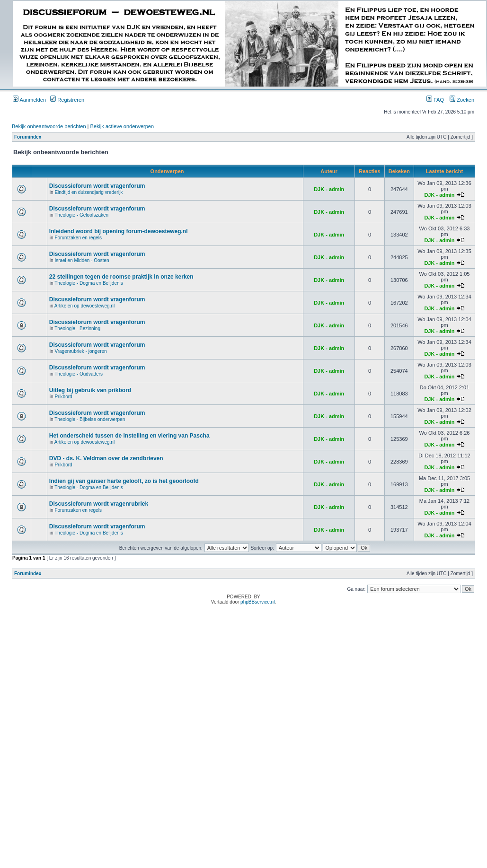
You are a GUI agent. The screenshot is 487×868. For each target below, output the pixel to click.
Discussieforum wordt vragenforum (97, 186)
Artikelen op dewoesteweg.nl (84, 306)
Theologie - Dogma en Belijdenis (89, 283)
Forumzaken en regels (78, 238)
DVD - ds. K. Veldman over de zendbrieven (106, 458)
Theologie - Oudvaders (79, 374)
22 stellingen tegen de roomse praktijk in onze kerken (121, 277)
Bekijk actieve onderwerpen (122, 126)
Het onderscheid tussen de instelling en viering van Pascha (129, 436)
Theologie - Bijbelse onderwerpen (90, 419)
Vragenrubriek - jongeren (80, 351)
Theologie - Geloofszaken (81, 215)
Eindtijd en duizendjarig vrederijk (89, 192)
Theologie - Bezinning (77, 329)
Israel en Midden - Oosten (82, 260)
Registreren (67, 100)
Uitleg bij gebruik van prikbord (90, 390)
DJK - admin (329, 189)
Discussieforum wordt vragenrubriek (99, 504)
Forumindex (28, 137)
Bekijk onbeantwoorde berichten (49, 126)
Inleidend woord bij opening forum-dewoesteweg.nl (119, 231)
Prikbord (63, 397)
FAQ (435, 100)
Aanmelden (29, 100)
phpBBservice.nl (257, 602)
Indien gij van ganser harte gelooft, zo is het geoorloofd (124, 481)
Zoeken (462, 100)
